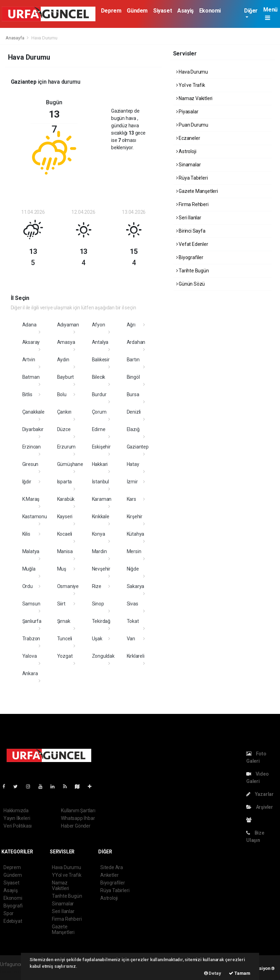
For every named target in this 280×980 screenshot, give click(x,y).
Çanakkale (33, 412)
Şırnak (64, 621)
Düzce (64, 429)
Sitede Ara (112, 867)
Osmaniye (68, 586)
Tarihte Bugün (193, 271)
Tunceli (65, 639)
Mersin (134, 551)
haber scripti (13, 972)
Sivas (133, 604)
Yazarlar (260, 794)
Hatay (133, 464)
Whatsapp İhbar (78, 818)
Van (131, 639)
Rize (97, 586)
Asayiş (185, 11)
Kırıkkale (101, 517)
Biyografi (13, 906)
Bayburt (66, 377)
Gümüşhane (70, 464)
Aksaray (31, 342)
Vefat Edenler (192, 244)
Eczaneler (188, 138)
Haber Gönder (76, 826)
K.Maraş (31, 499)
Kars (131, 499)
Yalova (30, 656)
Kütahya (136, 534)
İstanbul (100, 482)
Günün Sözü (191, 284)
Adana (29, 325)
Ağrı (131, 325)
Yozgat (65, 656)
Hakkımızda (16, 811)
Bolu (62, 394)
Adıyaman (68, 325)
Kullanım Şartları (78, 811)
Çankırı (64, 412)
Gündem (137, 11)
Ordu (28, 586)
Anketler (109, 875)
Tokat (133, 621)
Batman (31, 377)
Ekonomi (210, 11)
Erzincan (32, 447)
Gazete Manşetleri (197, 191)
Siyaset (162, 11)
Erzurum (67, 447)
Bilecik (99, 377)
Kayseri (65, 517)
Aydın (63, 360)
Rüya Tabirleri (192, 178)
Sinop (98, 604)
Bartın (133, 360)
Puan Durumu (192, 125)
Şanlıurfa (32, 621)
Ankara (30, 673)
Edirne (99, 429)
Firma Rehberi (192, 204)
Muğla (29, 569)
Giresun (30, 464)
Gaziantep (138, 447)
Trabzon (31, 639)
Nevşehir (101, 569)
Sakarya (136, 586)
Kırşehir (135, 517)
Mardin (99, 551)
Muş (62, 569)
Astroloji (186, 151)
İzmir (132, 482)
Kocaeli (65, 534)
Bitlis (27, 394)
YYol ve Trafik (67, 875)
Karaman (102, 499)
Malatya (31, 551)
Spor (9, 913)
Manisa (65, 551)
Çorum (99, 412)
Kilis (26, 534)
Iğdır (27, 482)
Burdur (99, 394)
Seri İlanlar (189, 218)
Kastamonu (35, 517)
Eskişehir (101, 447)
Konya (99, 534)
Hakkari (100, 464)
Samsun (31, 604)
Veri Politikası (18, 826)
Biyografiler (190, 257)
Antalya (100, 342)
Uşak (97, 639)
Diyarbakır (33, 429)
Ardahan (136, 342)
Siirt (61, 604)
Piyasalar (187, 112)
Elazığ (133, 429)
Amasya (66, 342)
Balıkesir (101, 360)
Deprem (111, 11)
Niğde (133, 569)
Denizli (134, 412)
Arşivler (260, 807)
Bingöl (133, 377)
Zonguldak (103, 656)
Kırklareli (136, 656)
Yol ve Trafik (191, 85)
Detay (213, 973)
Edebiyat (13, 921)
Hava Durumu (44, 38)
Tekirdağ (101, 621)
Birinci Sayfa (191, 231)
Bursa (133, 394)
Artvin (29, 360)
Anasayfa (15, 38)
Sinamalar (189, 165)
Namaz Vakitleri (195, 98)
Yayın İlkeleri (17, 818)
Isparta (65, 482)
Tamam (240, 973)
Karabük (66, 499)
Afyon (99, 325)
